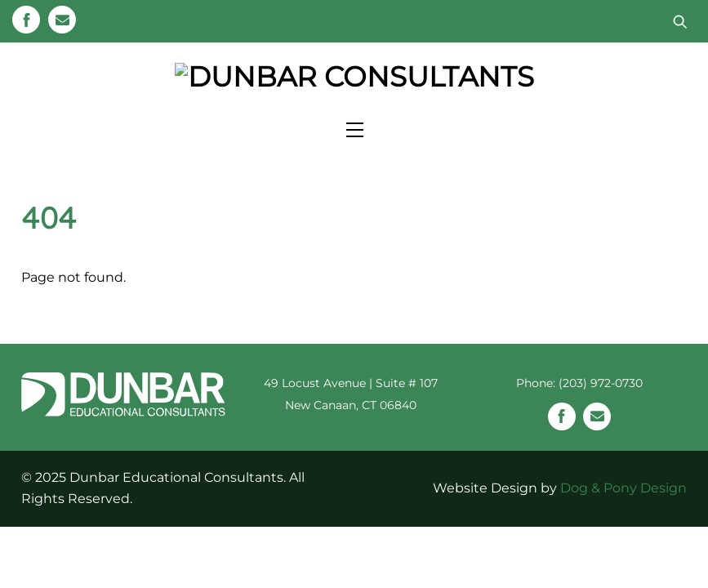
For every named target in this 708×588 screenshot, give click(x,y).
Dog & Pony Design (623, 526)
